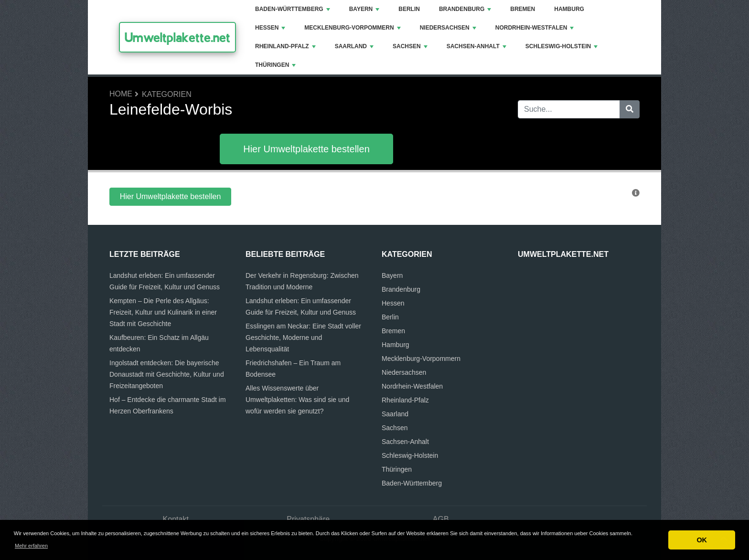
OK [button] (702, 540)
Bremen (523, 9)
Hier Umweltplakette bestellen (306, 149)
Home (121, 94)
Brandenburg (465, 9)
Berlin (409, 9)
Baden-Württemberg (293, 9)
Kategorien (167, 94)
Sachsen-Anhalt (476, 46)
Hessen (270, 28)
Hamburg (569, 9)
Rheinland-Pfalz (285, 46)
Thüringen (275, 65)
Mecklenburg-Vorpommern (352, 28)
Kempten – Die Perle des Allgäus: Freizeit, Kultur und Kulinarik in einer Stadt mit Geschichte (163, 312)
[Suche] (630, 109)
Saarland (354, 46)
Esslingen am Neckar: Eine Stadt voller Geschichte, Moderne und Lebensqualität (303, 338)
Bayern (364, 9)
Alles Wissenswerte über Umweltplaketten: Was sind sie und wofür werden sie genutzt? (297, 400)
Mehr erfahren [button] (31, 546)
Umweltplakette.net (177, 37)
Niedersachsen (448, 28)
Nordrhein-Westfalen (535, 28)
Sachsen (410, 46)
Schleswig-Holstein (562, 46)
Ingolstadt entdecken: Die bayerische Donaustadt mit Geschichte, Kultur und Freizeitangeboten (167, 374)
